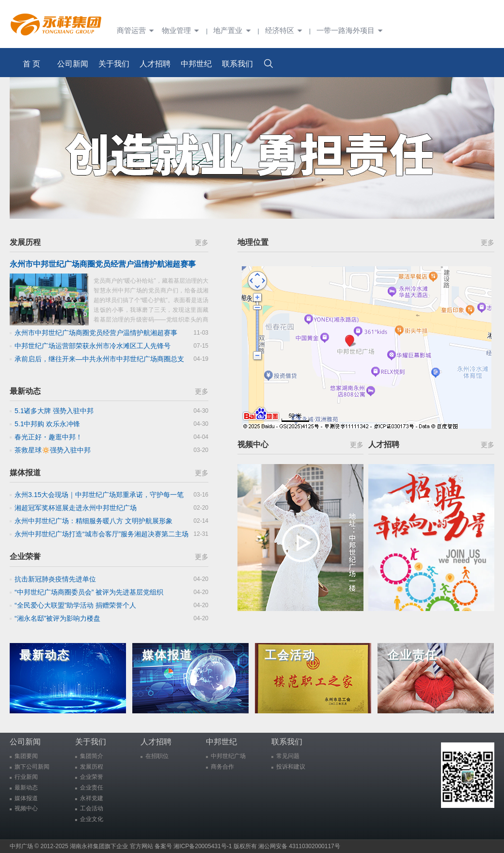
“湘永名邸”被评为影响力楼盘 (57, 618)
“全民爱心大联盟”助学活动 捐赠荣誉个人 (75, 605)
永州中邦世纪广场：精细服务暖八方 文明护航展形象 (94, 521)
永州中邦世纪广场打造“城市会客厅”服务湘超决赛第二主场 (102, 534)
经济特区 (285, 30)
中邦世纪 (196, 64)
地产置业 (233, 30)
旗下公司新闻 (32, 767)
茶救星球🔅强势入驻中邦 (53, 450)
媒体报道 (25, 473)
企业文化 (92, 819)
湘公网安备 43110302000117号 (299, 846)
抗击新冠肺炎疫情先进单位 (55, 579)
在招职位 (157, 756)
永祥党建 (92, 798)
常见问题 (288, 756)
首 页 (31, 64)
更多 (202, 242)
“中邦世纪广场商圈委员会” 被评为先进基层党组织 (89, 592)
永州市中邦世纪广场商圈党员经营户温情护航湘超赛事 (96, 333)
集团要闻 (26, 756)
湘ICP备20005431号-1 (203, 846)
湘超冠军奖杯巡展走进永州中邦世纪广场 (76, 508)
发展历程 (25, 242)
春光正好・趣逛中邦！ (48, 437)
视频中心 (253, 444)
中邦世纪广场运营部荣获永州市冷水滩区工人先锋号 (93, 346)
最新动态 (25, 391)
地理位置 (253, 242)
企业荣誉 (25, 556)
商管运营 (137, 30)
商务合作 (222, 767)
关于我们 (114, 64)
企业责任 (92, 788)
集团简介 (92, 756)
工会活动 (92, 808)
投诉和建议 (291, 767)
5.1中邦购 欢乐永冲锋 (47, 424)
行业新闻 (26, 777)
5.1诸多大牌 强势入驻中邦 (54, 411)
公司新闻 (73, 64)
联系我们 (237, 64)
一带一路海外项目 (350, 30)
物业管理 (182, 30)
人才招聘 (155, 64)
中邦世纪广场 (228, 756)
